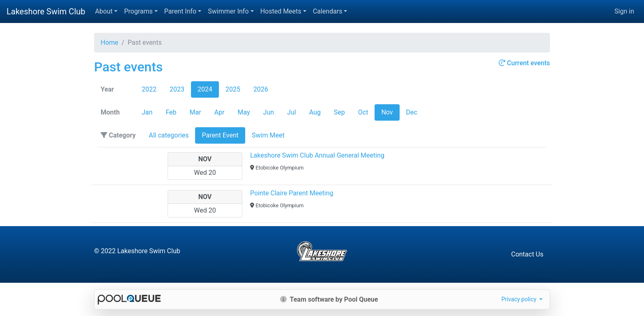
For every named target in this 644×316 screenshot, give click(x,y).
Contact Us (527, 254)
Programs (138, 11)
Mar (195, 112)
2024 (205, 89)
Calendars (328, 11)
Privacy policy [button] (520, 299)
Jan (147, 112)
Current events (524, 63)
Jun (269, 112)
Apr (220, 112)
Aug (315, 112)
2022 (149, 89)
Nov (387, 112)
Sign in (624, 11)
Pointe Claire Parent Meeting (292, 193)
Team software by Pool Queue (329, 299)
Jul (292, 112)
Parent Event (220, 135)
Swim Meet (268, 135)
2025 (233, 89)
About (104, 11)
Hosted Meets (281, 11)
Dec (412, 112)
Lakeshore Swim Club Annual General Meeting (317, 155)
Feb (171, 112)
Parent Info (180, 11)
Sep (339, 112)
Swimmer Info (228, 11)
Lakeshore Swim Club (46, 11)
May (244, 112)
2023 (177, 89)
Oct (363, 112)
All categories (169, 135)
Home (109, 42)
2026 (261, 89)
